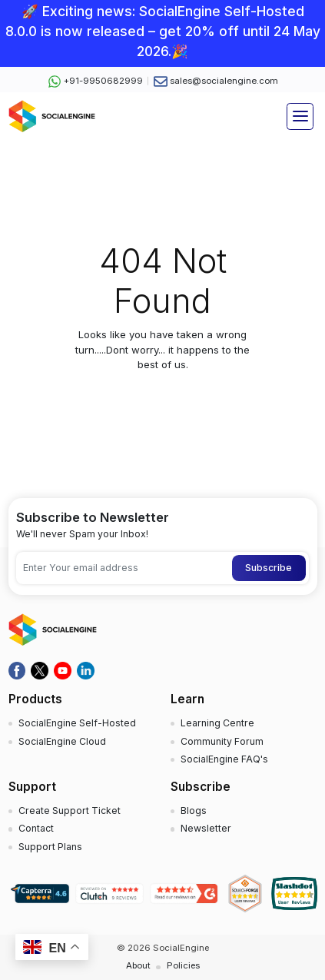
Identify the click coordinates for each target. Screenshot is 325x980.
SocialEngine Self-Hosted (77, 723)
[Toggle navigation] (300, 116)
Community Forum (222, 741)
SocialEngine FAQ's (224, 759)
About (138, 965)
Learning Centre (217, 723)
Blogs (194, 811)
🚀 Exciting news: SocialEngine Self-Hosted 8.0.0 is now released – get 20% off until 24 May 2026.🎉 (163, 32)
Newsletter (206, 828)
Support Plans (50, 847)
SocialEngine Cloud (62, 741)
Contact (36, 828)
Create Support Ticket (70, 811)
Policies (183, 965)
